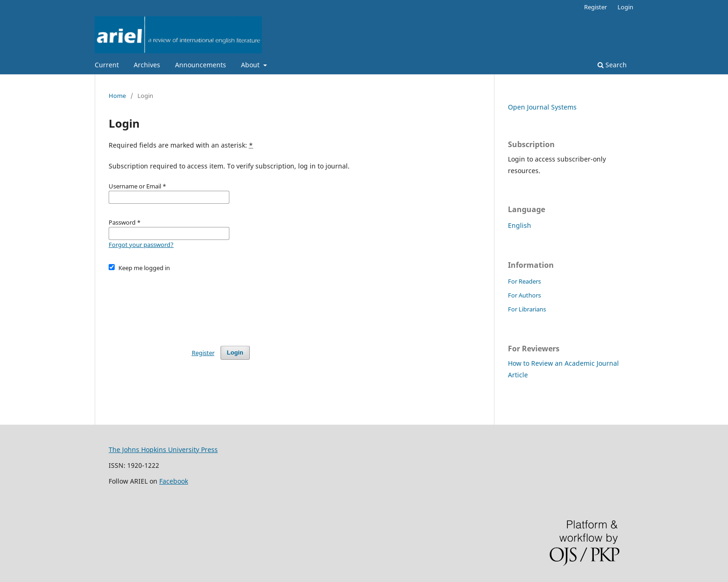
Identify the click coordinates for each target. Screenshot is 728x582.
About (251, 65)
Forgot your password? (141, 245)
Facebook (174, 481)
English (520, 225)
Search (612, 65)
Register (595, 7)
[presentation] (179, 304)
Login (625, 7)
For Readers (524, 281)
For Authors (524, 295)
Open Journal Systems (542, 107)
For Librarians (527, 309)
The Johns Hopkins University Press (163, 449)
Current (107, 65)
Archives (147, 65)
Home (117, 96)
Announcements (201, 65)
